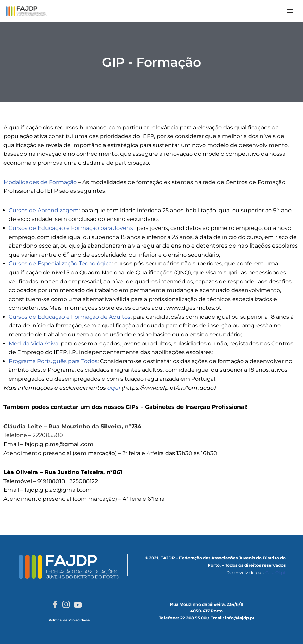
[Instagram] (66, 605)
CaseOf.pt (275, 572)
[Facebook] (55, 605)
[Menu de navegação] (290, 11)
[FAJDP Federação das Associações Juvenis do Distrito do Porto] (26, 11)
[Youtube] (78, 605)
